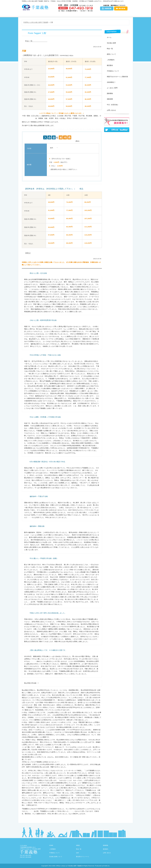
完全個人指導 (111, 43)
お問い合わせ (120, 14)
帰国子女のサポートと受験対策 (117, 77)
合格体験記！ (111, 82)
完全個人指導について (56, 857)
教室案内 (85, 14)
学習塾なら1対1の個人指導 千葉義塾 (36, 22)
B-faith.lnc (107, 866)
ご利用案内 (49, 14)
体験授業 (107, 8)
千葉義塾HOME (31, 14)
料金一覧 (67, 14)
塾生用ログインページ (83, 857)
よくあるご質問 (112, 88)
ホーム (109, 37)
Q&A (102, 14)
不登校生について (113, 71)
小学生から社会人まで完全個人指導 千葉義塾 (69, 866)
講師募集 (121, 8)
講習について (111, 54)
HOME (51, 845)
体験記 (28, 253)
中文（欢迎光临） (113, 105)
